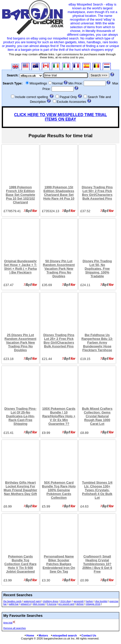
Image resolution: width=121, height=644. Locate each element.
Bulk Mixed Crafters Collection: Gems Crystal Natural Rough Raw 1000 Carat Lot (97, 416)
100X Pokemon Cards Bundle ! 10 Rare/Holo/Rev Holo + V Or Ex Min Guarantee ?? (59, 416)
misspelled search (64, 635)
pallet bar (14, 604)
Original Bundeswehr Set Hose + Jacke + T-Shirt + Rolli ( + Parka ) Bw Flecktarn (20, 267)
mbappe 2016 (93, 604)
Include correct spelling (31, 97)
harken (89, 601)
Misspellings (38, 83)
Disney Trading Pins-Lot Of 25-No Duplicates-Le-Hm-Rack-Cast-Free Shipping (20, 416)
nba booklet (101, 601)
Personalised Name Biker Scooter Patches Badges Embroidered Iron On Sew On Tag (59, 564)
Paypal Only (68, 97)
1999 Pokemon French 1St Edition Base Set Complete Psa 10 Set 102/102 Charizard (20, 195)
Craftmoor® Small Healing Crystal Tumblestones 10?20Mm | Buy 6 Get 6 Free (97, 564)
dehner (80, 604)
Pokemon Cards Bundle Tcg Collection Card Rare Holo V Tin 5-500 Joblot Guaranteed (20, 564)
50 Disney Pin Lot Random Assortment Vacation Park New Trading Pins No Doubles (59, 269)
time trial (8, 623)
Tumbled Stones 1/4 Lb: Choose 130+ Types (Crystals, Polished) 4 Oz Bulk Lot (97, 490)
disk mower (39, 604)
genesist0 (79, 601)
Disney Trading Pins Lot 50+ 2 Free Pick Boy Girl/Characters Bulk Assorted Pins (97, 193)
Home (29, 635)
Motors (42, 635)
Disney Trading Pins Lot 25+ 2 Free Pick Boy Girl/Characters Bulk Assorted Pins (59, 341)
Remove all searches (15, 628)
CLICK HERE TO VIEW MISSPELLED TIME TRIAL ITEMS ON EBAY (60, 117)
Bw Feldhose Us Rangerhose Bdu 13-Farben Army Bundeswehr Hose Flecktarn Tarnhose (97, 342)
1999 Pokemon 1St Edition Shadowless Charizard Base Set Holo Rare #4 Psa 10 (59, 193)
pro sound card (66, 604)
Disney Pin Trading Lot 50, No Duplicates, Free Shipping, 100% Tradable (97, 269)
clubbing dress (51, 601)
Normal (57, 83)
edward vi (26, 604)
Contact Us (88, 635)
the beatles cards (12, 601)
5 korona (51, 604)
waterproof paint (32, 601)
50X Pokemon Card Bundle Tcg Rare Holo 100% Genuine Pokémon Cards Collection (59, 490)
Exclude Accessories (72, 102)
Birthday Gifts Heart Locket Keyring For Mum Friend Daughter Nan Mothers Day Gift (21, 488)
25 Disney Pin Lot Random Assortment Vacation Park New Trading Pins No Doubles (20, 342)
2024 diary (66, 601)
